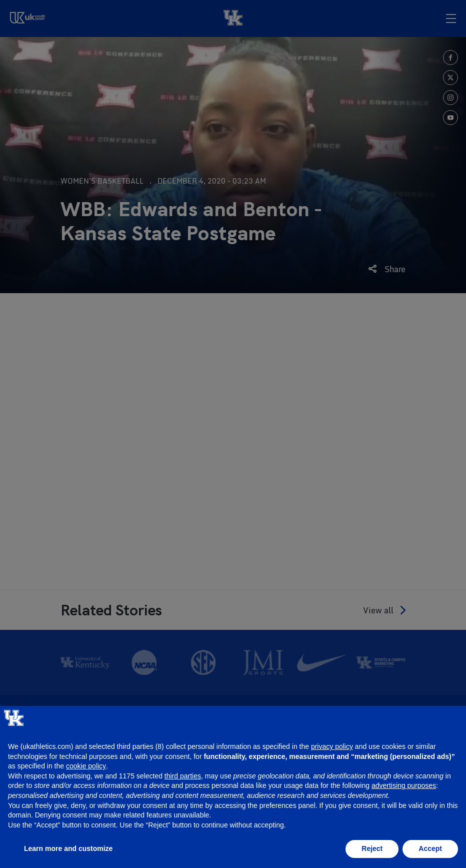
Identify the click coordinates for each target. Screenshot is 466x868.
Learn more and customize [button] (68, 848)
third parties (183, 776)
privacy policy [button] (332, 746)
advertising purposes (404, 785)
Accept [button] (430, 848)
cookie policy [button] (86, 766)
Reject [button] (372, 848)
